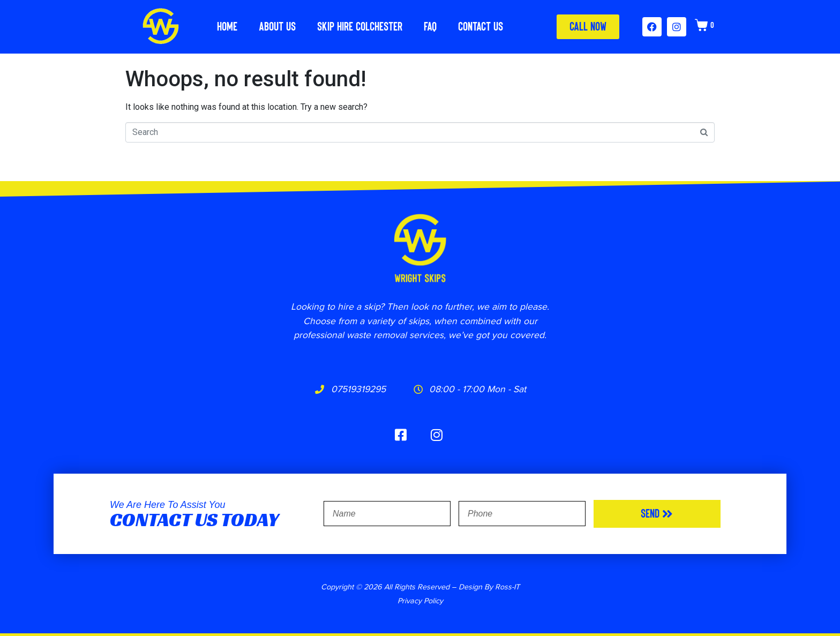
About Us (277, 27)
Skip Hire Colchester (360, 27)
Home (227, 27)
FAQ (430, 27)
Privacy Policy (420, 600)
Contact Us (481, 27)
